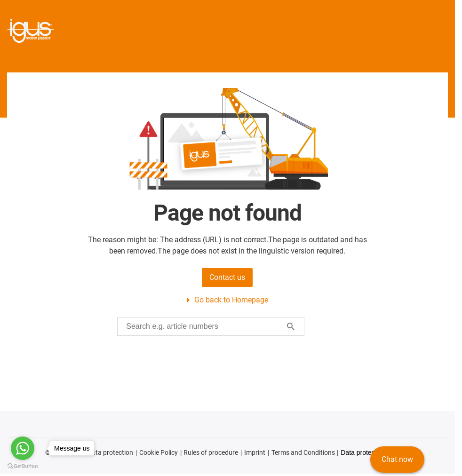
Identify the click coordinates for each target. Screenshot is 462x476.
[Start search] (291, 326)
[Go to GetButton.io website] (23, 466)
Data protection (110, 452)
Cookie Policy (159, 452)
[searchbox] (203, 326)
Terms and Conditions (303, 452)
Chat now (397, 459)
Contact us (227, 277)
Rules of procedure (211, 452)
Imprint (255, 452)
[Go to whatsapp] (23, 448)
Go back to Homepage (231, 300)
